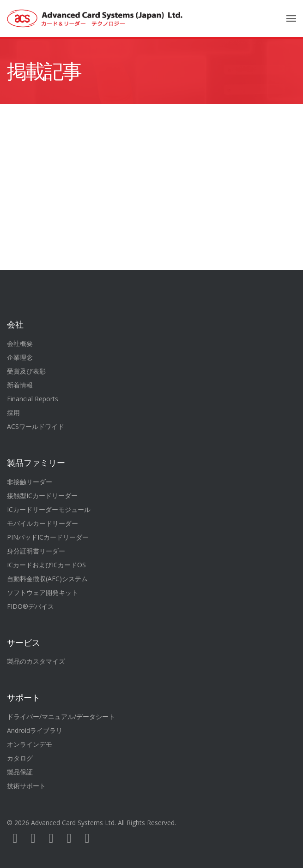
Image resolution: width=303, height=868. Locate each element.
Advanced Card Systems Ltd (73, 823)
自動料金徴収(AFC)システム (47, 579)
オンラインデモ (30, 744)
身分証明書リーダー (36, 551)
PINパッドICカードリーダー (48, 537)
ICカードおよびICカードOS (46, 565)
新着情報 (20, 385)
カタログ (20, 758)
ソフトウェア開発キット (42, 592)
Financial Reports (33, 399)
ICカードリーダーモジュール (49, 509)
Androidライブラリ (35, 730)
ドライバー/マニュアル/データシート (61, 716)
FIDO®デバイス (30, 606)
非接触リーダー (30, 482)
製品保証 (20, 772)
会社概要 (20, 343)
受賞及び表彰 (26, 371)
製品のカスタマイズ (36, 661)
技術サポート (26, 786)
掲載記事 (44, 71)
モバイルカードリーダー (42, 523)
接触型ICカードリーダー (42, 496)
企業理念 (20, 357)
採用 (13, 413)
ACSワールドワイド (36, 426)
